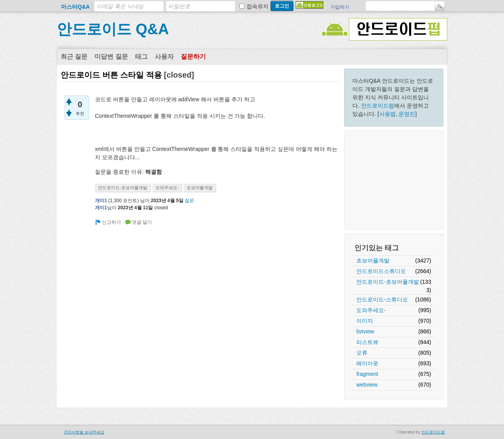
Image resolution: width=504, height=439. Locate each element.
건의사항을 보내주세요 (84, 432)
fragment (367, 374)
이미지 (365, 321)
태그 (141, 57)
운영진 (407, 114)
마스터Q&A (75, 7)
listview (365, 331)
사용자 (164, 57)
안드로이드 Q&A (113, 29)
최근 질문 (74, 57)
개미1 (101, 201)
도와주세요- (371, 310)
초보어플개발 (373, 260)
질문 (189, 201)
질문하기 (193, 57)
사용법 (387, 114)
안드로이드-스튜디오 (382, 299)
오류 (362, 353)
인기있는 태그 (377, 248)
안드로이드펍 (378, 106)
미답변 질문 (111, 57)
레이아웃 (367, 363)
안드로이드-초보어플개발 (388, 282)
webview (367, 385)
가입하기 (340, 7)
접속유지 (258, 6)
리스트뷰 (367, 342)
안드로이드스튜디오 (381, 271)
